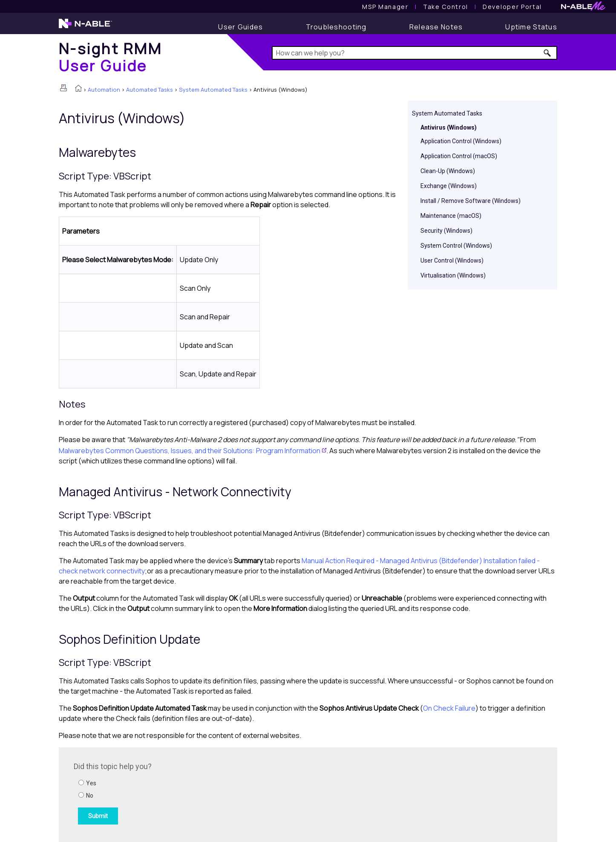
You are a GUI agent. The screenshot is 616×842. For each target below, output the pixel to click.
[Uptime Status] (531, 27)
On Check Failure (449, 708)
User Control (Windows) (452, 260)
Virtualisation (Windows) (453, 275)
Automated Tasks (150, 90)
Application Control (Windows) (461, 141)
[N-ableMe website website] (583, 8)
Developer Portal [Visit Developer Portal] (512, 7)
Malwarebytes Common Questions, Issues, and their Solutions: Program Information (190, 451)
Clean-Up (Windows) (448, 171)
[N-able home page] (85, 27)
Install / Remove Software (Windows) (471, 201)
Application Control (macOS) (459, 156)
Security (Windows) (446, 231)
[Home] (110, 57)
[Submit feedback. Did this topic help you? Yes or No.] (189, 793)
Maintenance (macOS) (451, 216)
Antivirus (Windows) (449, 127)
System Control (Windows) (456, 246)
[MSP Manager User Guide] (385, 7)
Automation (104, 90)
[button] (548, 53)
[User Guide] (240, 27)
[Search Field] (415, 53)
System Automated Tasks (213, 90)
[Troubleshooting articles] (336, 27)
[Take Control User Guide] (446, 7)
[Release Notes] (436, 27)
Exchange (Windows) (449, 186)
